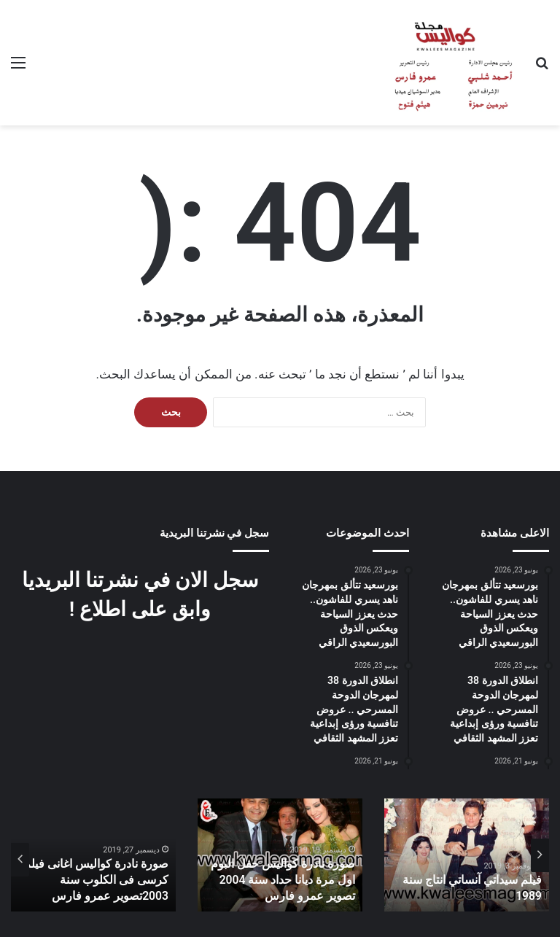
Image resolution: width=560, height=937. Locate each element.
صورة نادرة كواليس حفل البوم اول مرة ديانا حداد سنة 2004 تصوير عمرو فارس (283, 883)
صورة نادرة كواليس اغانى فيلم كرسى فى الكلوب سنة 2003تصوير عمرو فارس (94, 883)
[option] (467, 855)
